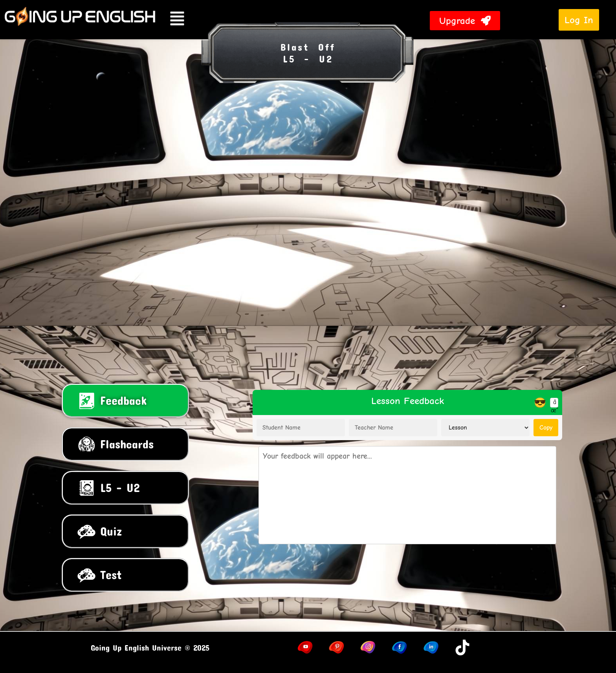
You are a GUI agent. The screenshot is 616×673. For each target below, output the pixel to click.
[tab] (126, 401)
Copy (546, 428)
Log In (579, 20)
